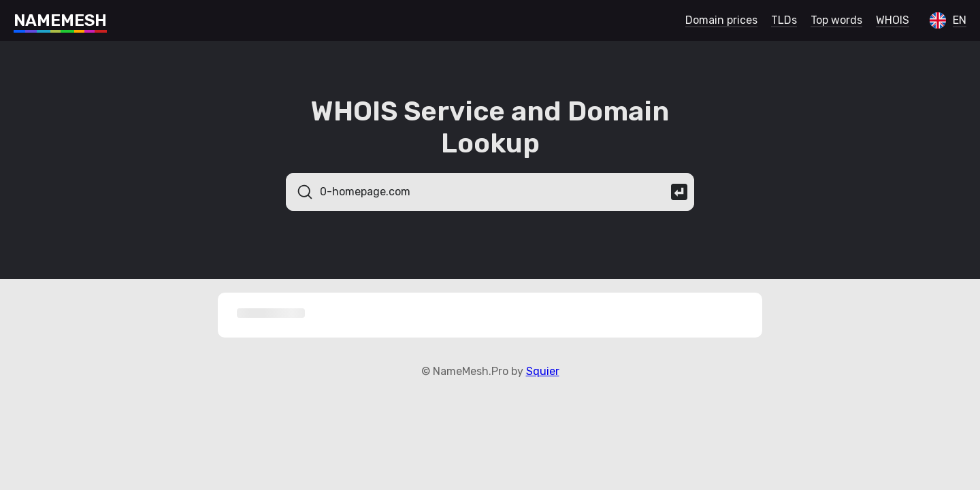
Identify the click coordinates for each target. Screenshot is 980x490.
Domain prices (721, 20)
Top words (836, 20)
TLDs (784, 20)
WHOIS (893, 20)
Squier (543, 371)
